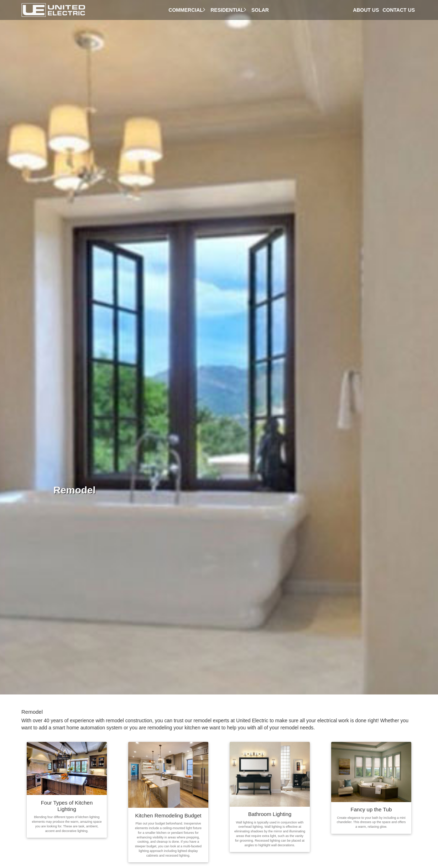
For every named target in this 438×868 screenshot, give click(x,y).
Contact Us (399, 10)
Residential (229, 10)
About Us (366, 10)
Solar (262, 10)
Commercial (188, 10)
